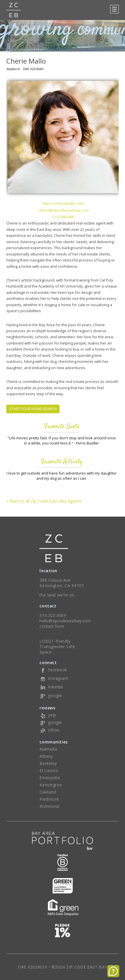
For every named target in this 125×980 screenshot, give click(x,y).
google (51, 695)
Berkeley (48, 763)
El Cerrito (49, 771)
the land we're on (57, 595)
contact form (52, 626)
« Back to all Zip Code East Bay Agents (44, 501)
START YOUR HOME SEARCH (33, 409)
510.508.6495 (64, 217)
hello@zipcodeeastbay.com (65, 621)
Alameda (48, 749)
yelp (48, 715)
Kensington (51, 785)
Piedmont (49, 799)
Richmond (49, 806)
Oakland (48, 792)
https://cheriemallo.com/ (64, 203)
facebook (53, 670)
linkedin (51, 687)
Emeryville (50, 778)
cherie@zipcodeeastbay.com (64, 210)
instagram (54, 678)
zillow (49, 730)
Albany (46, 756)
